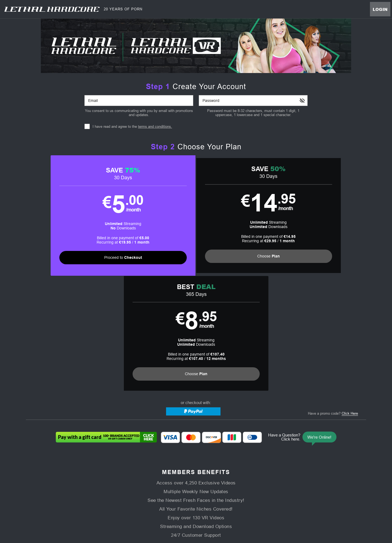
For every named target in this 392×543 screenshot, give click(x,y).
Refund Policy (197, 494)
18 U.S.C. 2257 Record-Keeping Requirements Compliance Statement (265, 494)
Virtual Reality (223, 481)
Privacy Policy (171, 494)
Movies (162, 481)
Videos (144, 481)
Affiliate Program (88, 494)
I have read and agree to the (132, 127)
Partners (263, 481)
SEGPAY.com (234, 508)
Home (127, 481)
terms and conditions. (155, 127)
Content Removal (305, 508)
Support (111, 494)
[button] (111, 216)
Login (380, 9)
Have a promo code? (333, 300)
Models (180, 481)
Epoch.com (99, 508)
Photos (199, 481)
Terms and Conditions (139, 494)
